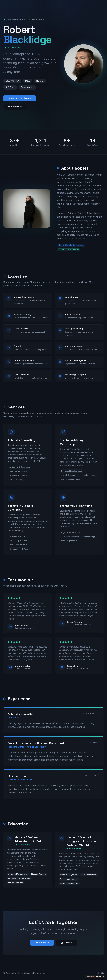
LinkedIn (66, 943)
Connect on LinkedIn (20, 98)
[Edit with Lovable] (93, 977)
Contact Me (15, 107)
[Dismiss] (104, 977)
